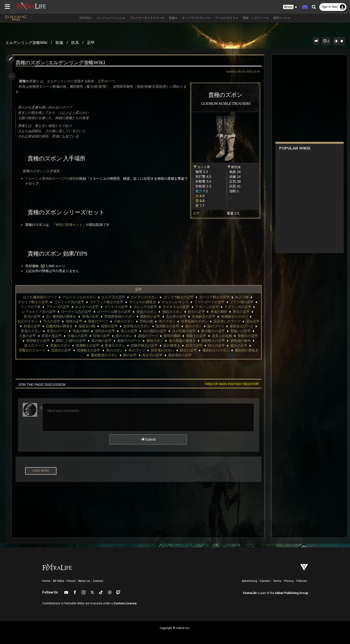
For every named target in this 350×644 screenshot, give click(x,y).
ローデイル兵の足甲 (82, 312)
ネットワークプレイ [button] (196, 18)
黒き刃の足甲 (180, 355)
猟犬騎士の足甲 (243, 331)
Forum (71, 581)
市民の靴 (153, 321)
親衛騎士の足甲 (33, 345)
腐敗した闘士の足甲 (121, 341)
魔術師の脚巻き (101, 355)
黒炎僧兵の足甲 (208, 355)
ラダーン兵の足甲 (243, 307)
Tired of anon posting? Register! (229, 384)
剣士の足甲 (201, 312)
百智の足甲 (140, 336)
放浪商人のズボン (158, 326)
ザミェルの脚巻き (145, 302)
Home (46, 581)
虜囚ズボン (205, 341)
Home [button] (86, 18)
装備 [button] (173, 18)
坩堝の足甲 (93, 316)
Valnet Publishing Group (291, 593)
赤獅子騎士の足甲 (196, 345)
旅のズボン (214, 326)
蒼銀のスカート (179, 341)
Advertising (249, 581)
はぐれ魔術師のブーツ (40, 297)
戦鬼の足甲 (53, 326)
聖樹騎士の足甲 (88, 341)
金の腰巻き (224, 345)
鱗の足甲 (158, 355)
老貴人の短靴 (35, 341)
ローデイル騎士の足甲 (119, 312)
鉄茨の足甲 (246, 345)
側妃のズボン (178, 312)
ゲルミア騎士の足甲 (36, 302)
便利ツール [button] (282, 18)
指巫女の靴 (108, 326)
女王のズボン (34, 321)
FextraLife (250, 593)
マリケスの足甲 (121, 307)
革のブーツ (190, 350)
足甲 (91, 43)
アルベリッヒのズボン (79, 297)
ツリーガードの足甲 (212, 302)
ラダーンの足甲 (212, 307)
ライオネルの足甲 (181, 307)
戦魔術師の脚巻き (80, 326)
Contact (98, 581)
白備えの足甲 (116, 336)
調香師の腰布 (61, 345)
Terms (277, 581)
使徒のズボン (152, 312)
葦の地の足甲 (152, 341)
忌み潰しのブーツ (233, 321)
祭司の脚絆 (210, 336)
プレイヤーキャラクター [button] (147, 18)
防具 (75, 43)
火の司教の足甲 (214, 331)
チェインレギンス (178, 302)
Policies (302, 581)
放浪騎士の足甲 (189, 326)
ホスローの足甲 (92, 307)
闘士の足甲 (35, 350)
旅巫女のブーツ (33, 331)
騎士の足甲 (241, 350)
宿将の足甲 (80, 321)
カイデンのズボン (144, 297)
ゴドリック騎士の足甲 (109, 302)
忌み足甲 (32, 326)
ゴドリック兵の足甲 (71, 302)
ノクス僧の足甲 (244, 302)
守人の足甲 (58, 321)
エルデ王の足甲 (113, 297)
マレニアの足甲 (150, 307)
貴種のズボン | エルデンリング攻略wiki (62, 63)
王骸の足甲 (66, 336)
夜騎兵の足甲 (153, 316)
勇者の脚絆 (224, 312)
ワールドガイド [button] (227, 18)
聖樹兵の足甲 (61, 341)
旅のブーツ (237, 326)
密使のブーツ (105, 321)
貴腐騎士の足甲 (140, 345)
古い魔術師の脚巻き (64, 316)
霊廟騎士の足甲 (142, 350)
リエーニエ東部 (39, 179)
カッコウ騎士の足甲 (178, 297)
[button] (290, 7)
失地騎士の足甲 (206, 316)
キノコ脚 (242, 297)
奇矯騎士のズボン (237, 316)
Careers (265, 581)
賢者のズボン (167, 345)
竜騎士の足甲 (235, 336)
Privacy (289, 581)
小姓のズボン (130, 321)
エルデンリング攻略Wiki (26, 43)
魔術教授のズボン (132, 355)
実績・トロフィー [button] (256, 18)
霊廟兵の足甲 (114, 350)
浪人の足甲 (159, 331)
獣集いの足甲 (42, 336)
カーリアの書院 (66, 179)
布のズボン (173, 321)
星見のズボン (61, 331)
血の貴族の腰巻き (232, 341)
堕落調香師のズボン (122, 316)
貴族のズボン (112, 345)
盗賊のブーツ (186, 336)
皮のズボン (162, 336)
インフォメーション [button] (111, 18)
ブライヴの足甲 (63, 307)
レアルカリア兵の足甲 (44, 312)
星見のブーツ (87, 331)
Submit (148, 439)
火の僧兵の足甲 (185, 331)
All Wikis (59, 581)
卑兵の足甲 (246, 312)
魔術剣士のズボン (70, 355)
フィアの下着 (36, 307)
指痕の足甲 (130, 326)
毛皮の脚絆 (111, 331)
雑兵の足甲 (57, 350)
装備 (59, 43)
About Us (84, 581)
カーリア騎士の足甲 (214, 297)
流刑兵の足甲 (135, 331)
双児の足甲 (35, 316)
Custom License (125, 603)
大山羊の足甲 (179, 316)
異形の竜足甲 (90, 336)
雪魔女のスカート (85, 350)
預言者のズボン (215, 350)
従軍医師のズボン (201, 321)
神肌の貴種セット (71, 225)
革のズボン (167, 350)
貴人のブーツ (87, 345)
